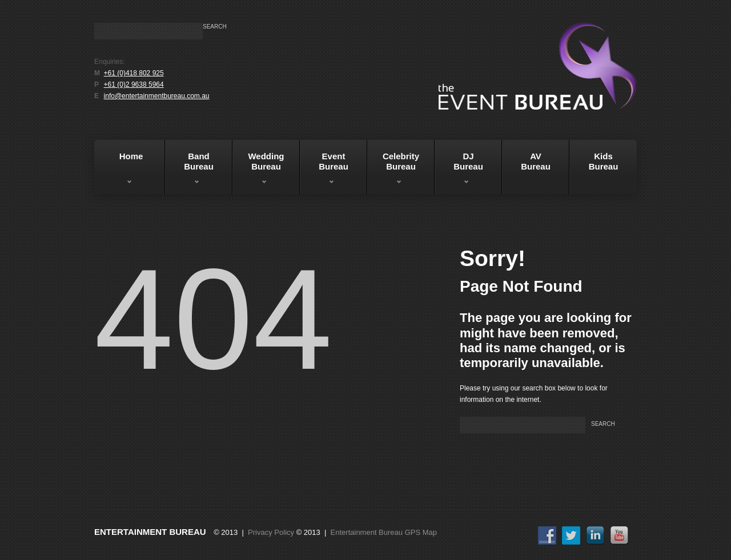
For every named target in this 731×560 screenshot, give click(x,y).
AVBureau (536, 161)
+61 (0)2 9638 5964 (134, 84)
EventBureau (324, 171)
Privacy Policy (271, 532)
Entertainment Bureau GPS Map (384, 532)
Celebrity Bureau (393, 171)
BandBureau (189, 171)
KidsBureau (604, 161)
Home (120, 171)
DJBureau (459, 171)
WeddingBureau (258, 171)
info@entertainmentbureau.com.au (157, 96)
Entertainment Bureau (150, 532)
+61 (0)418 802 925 (134, 73)
